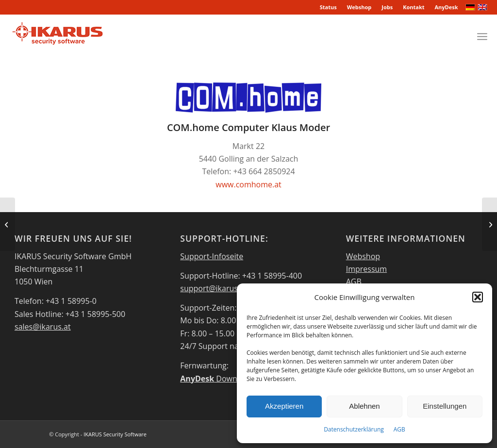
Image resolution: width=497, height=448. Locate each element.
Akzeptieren (284, 406)
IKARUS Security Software (115, 434)
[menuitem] (329, 7)
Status (328, 7)
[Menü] (482, 36)
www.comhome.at (248, 184)
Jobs (387, 7)
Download (216, 379)
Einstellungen (445, 406)
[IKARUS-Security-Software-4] (57, 36)
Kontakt (414, 7)
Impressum (366, 269)
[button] (478, 297)
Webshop (359, 7)
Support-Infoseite (212, 256)
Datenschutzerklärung (354, 429)
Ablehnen (364, 406)
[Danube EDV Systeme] (489, 224)
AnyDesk (447, 7)
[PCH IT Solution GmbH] (8, 224)
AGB (399, 429)
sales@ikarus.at (43, 327)
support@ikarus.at (213, 288)
